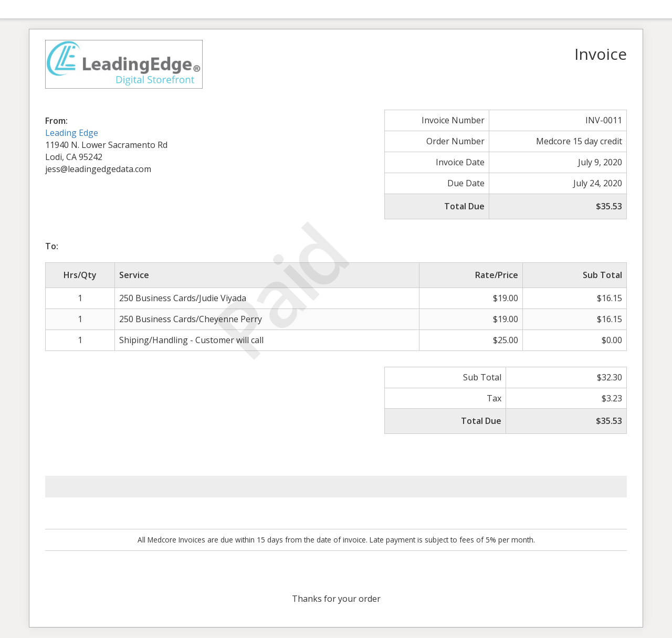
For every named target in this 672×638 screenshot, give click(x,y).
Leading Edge (72, 133)
